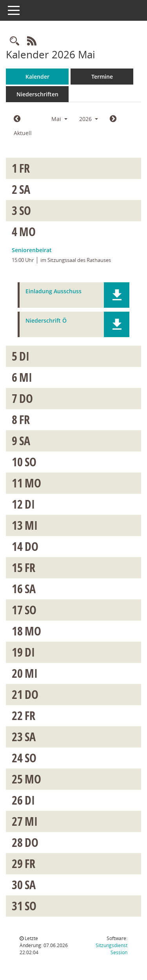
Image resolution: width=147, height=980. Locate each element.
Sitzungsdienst (112, 949)
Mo (27, 232)
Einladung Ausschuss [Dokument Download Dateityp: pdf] (54, 291)
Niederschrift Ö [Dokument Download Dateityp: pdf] (46, 321)
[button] (117, 295)
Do (26, 398)
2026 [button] (89, 119)
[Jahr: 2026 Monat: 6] (113, 119)
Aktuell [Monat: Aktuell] (23, 133)
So (25, 210)
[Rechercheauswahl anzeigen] (15, 41)
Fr (24, 168)
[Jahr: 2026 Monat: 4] (17, 119)
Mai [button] (59, 119)
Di (24, 356)
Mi (26, 377)
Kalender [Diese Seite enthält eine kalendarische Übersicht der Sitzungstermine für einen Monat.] (37, 77)
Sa (25, 189)
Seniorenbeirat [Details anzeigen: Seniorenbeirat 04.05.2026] (32, 250)
